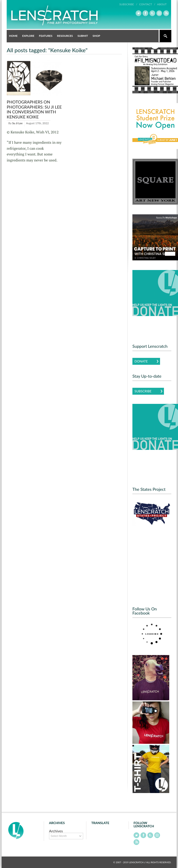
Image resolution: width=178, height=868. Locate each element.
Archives (56, 831)
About (162, 4)
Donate (141, 361)
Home (13, 36)
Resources (65, 36)
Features (46, 36)
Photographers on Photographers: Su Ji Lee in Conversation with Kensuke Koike (34, 109)
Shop (96, 36)
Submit (83, 36)
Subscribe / (128, 4)
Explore (28, 36)
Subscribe (143, 391)
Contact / (147, 4)
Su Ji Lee (17, 123)
